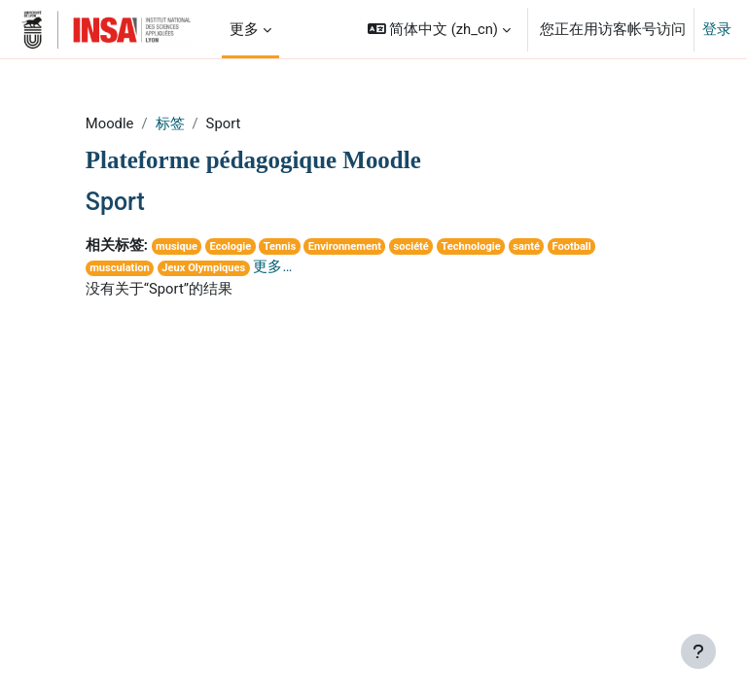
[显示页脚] (698, 651)
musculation (120, 268)
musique (177, 246)
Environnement (345, 246)
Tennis (280, 246)
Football (571, 246)
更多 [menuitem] (244, 29)
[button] (439, 29)
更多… (272, 266)
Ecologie (231, 246)
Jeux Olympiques (203, 268)
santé (526, 246)
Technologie (470, 246)
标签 (170, 123)
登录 (717, 29)
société (410, 246)
